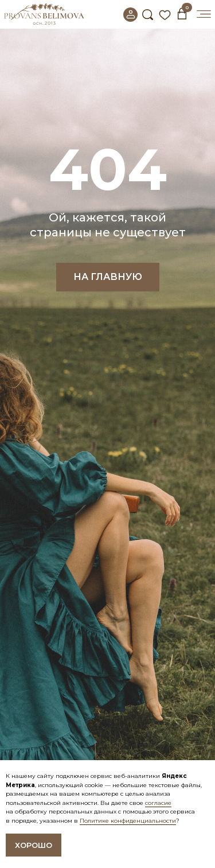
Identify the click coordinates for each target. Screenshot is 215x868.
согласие (158, 803)
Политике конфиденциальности (128, 821)
